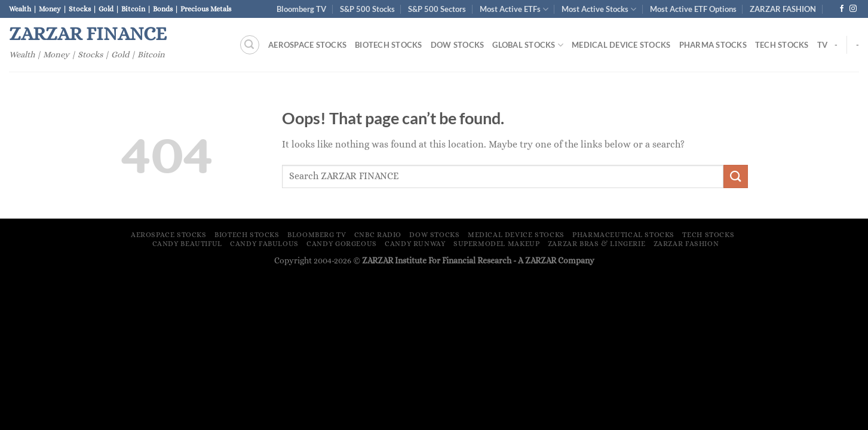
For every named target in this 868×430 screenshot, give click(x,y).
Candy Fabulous (264, 244)
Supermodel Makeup (496, 244)
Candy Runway (415, 244)
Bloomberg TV (301, 9)
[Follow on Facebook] (842, 9)
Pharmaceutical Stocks (623, 235)
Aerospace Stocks (307, 45)
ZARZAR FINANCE (88, 33)
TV (823, 45)
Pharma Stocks (713, 45)
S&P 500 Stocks (367, 9)
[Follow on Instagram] (853, 9)
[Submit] (735, 176)
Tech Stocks (782, 45)
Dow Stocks (458, 45)
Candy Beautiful (187, 244)
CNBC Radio (378, 235)
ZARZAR (541, 260)
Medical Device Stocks (621, 45)
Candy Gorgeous (342, 244)
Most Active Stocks (599, 9)
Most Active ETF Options (693, 9)
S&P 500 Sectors (437, 9)
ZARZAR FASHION (783, 9)
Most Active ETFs (514, 9)
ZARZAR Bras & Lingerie (596, 244)
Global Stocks (528, 45)
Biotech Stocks (389, 45)
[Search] (250, 45)
